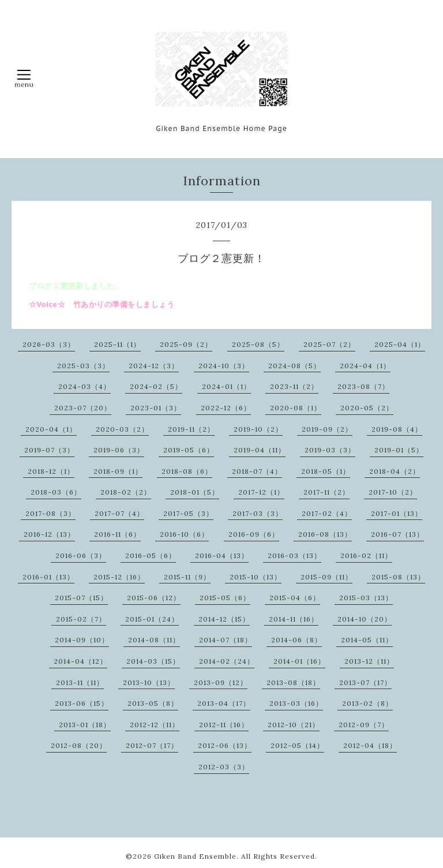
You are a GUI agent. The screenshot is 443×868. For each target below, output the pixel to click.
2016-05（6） (151, 555)
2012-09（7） (364, 725)
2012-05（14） (297, 745)
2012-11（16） (224, 725)
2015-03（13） (366, 598)
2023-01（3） (156, 408)
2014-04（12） (80, 661)
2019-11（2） (191, 429)
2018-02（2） (126, 492)
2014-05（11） (367, 640)
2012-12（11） (155, 725)
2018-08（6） (187, 471)
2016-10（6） (184, 534)
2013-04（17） (224, 703)
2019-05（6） (189, 450)
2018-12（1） (51, 471)
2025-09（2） (186, 344)
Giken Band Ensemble (195, 856)
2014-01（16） (299, 661)
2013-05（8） (153, 703)
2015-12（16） (119, 577)
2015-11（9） (187, 577)
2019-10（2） (258, 429)
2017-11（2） (326, 492)
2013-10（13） (149, 682)
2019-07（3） (49, 450)
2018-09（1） (118, 471)
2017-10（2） (393, 492)
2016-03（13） (294, 555)
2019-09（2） (327, 429)
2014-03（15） (153, 661)
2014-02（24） (227, 661)
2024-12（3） (154, 366)
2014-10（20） (365, 619)
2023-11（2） (294, 386)
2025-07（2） (329, 344)
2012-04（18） (370, 745)
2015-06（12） (154, 598)
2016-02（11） (366, 555)
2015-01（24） (152, 619)
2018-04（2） (395, 471)
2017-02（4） (327, 513)
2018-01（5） (195, 492)
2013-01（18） (85, 725)
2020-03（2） (122, 429)
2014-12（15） (224, 619)
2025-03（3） (83, 366)
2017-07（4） (119, 513)
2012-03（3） (224, 767)
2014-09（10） (82, 640)
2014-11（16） (294, 619)
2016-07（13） (397, 534)
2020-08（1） (296, 408)
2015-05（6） (225, 598)
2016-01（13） (48, 577)
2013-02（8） (367, 703)
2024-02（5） (156, 386)
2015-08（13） (398, 577)
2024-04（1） (365, 366)
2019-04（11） (260, 450)
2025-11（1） (117, 344)
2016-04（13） (222, 555)
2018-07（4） (257, 471)
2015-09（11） (326, 577)
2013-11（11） (80, 682)
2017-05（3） (188, 513)
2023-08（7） (363, 386)
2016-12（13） (49, 534)
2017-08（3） (50, 513)
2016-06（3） (81, 555)
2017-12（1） (261, 492)
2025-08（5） (258, 344)
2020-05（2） (367, 408)
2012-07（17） (152, 745)
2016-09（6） (254, 534)
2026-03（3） (49, 344)
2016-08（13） (325, 534)
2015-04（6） (295, 598)
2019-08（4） (397, 429)
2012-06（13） (225, 745)
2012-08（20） (79, 745)
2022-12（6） (226, 408)
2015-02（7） (81, 619)
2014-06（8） (296, 640)
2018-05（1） (326, 471)
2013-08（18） (293, 682)
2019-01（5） (399, 450)
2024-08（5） (294, 366)
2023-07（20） (83, 408)
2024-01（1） (226, 386)
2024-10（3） (224, 366)
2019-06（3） (119, 450)
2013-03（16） (296, 703)
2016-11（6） (117, 534)
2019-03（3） (330, 450)
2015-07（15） (81, 598)
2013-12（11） (369, 661)
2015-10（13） (256, 577)
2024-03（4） (85, 386)
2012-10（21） (294, 725)
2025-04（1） (400, 344)
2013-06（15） (82, 703)
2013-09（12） (221, 682)
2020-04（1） (51, 429)
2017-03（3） (258, 513)
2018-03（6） (56, 492)
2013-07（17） (365, 682)
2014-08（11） (154, 640)
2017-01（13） (397, 513)
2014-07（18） (226, 640)
